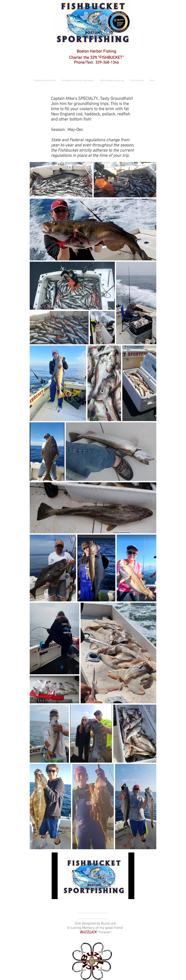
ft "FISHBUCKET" (109, 58)
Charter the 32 (82, 58)
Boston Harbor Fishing (96, 52)
